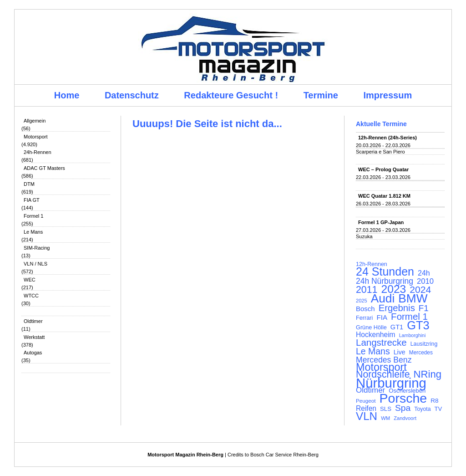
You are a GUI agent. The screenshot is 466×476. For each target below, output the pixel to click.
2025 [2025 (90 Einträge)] (362, 301)
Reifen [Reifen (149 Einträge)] (366, 409)
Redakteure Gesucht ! (231, 95)
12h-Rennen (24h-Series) (387, 138)
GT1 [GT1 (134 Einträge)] (397, 327)
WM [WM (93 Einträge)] (385, 418)
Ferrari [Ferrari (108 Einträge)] (364, 318)
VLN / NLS (35, 264)
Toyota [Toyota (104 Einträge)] (422, 409)
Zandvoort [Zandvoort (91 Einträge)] (405, 418)
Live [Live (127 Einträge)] (400, 352)
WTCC (31, 296)
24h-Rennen (38, 152)
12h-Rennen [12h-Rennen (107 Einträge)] (372, 264)
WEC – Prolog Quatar (383, 169)
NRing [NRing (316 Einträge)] (428, 374)
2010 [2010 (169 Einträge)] (425, 282)
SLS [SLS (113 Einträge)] (386, 409)
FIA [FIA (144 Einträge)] (382, 317)
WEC (30, 280)
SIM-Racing (37, 248)
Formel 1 (33, 216)
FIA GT (32, 200)
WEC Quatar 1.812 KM (384, 196)
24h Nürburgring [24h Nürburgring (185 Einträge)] (385, 281)
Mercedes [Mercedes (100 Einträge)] (421, 353)
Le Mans (33, 232)
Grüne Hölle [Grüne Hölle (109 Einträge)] (371, 327)
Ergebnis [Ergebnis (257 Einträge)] (397, 308)
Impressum (388, 95)
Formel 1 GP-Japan (381, 222)
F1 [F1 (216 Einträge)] (424, 308)
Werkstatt (34, 337)
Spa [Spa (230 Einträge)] (403, 408)
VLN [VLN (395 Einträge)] (367, 416)
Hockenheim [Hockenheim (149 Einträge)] (376, 335)
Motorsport (36, 137)
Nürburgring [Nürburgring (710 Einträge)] (391, 383)
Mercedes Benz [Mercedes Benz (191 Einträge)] (384, 360)
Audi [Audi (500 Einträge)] (383, 298)
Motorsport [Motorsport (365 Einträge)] (381, 367)
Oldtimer (33, 321)
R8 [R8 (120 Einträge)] (434, 401)
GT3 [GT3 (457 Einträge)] (418, 325)
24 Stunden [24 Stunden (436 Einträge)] (385, 271)
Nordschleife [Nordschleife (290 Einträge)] (383, 374)
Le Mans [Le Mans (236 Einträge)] (373, 351)
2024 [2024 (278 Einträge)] (420, 290)
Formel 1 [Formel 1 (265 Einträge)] (409, 317)
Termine (321, 95)
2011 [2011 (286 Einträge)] (367, 290)
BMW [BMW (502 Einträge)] (413, 298)
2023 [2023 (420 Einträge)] (394, 289)
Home (67, 95)
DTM (29, 184)
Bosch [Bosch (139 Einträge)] (365, 309)
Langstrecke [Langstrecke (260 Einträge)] (381, 343)
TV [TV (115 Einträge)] (438, 409)
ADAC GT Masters (44, 168)
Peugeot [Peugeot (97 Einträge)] (366, 401)
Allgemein (35, 121)
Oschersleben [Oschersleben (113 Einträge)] (407, 391)
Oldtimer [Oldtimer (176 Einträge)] (370, 390)
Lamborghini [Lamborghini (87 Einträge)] (413, 335)
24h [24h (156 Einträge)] (424, 273)
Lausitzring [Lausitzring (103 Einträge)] (424, 344)
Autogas (33, 353)
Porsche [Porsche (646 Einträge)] (403, 398)
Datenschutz (132, 95)
